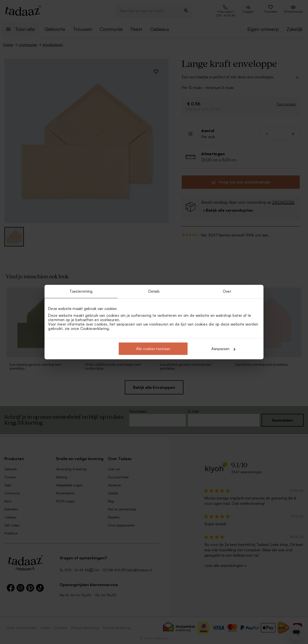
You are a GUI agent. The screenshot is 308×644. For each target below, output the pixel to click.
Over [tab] (227, 291)
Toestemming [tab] (81, 291)
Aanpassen (223, 349)
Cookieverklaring (95, 329)
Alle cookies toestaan (153, 349)
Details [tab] (154, 291)
